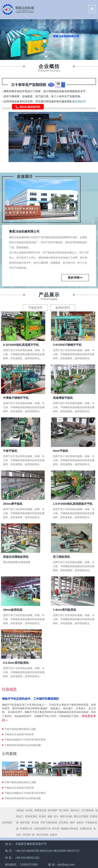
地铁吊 (80, 823)
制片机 (56, 829)
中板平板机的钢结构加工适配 (20, 729)
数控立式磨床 (81, 816)
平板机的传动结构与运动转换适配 (23, 745)
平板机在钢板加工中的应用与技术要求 (25, 740)
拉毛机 (29, 810)
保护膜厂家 (29, 835)
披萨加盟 (25, 823)
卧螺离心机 (26, 829)
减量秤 (54, 835)
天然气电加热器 (49, 823)
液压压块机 (42, 835)
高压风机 (64, 823)
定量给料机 (86, 829)
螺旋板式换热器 (70, 829)
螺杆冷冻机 (66, 816)
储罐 (50, 816)
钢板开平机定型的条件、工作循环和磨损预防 (30, 699)
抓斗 (56, 816)
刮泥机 (42, 816)
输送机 (20, 810)
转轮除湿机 (31, 816)
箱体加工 (75, 810)
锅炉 (72, 823)
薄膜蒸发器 (40, 810)
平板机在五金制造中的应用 (19, 734)
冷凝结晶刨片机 (42, 829)
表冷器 (35, 823)
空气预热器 (88, 810)
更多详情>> (75, 278)
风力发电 (64, 810)
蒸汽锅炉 (53, 810)
